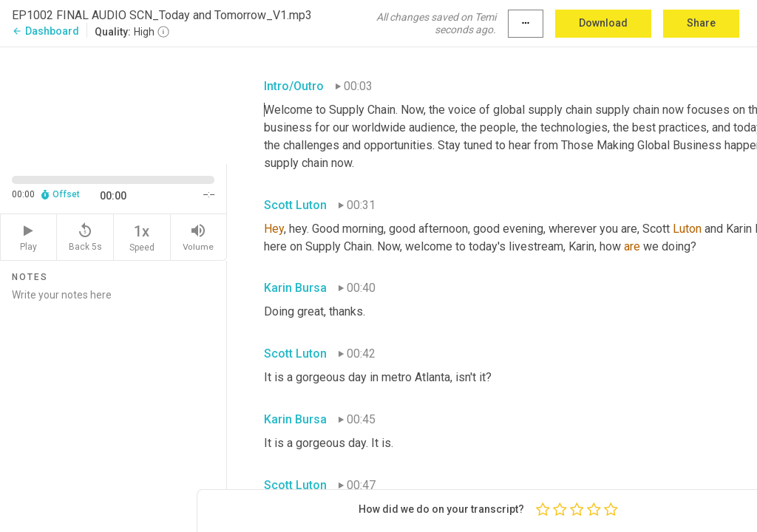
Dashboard (45, 31)
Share (701, 23)
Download (603, 23)
